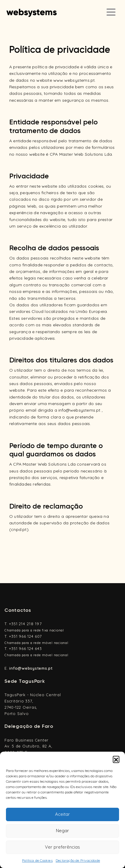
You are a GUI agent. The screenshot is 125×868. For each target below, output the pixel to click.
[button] (116, 759)
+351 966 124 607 (25, 636)
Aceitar (62, 814)
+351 (25, 624)
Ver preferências (62, 847)
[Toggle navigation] (111, 12)
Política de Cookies (37, 860)
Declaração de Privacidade (78, 860)
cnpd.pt (19, 529)
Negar (62, 831)
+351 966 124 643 (25, 648)
